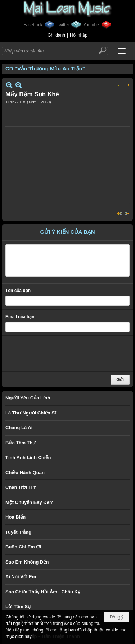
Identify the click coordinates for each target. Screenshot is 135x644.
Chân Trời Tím (21, 487)
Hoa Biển (15, 517)
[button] (122, 51)
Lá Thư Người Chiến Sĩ (31, 413)
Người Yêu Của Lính (28, 398)
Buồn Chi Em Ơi (23, 547)
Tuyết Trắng (18, 532)
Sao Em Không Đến (27, 562)
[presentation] (60, 354)
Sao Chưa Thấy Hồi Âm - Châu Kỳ (43, 592)
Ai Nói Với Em (21, 577)
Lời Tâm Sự (18, 606)
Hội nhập (79, 35)
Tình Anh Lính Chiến (28, 457)
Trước (120, 85)
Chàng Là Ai (19, 428)
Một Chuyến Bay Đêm (29, 502)
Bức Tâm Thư (21, 443)
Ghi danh (56, 35)
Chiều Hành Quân (25, 472)
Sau (127, 85)
